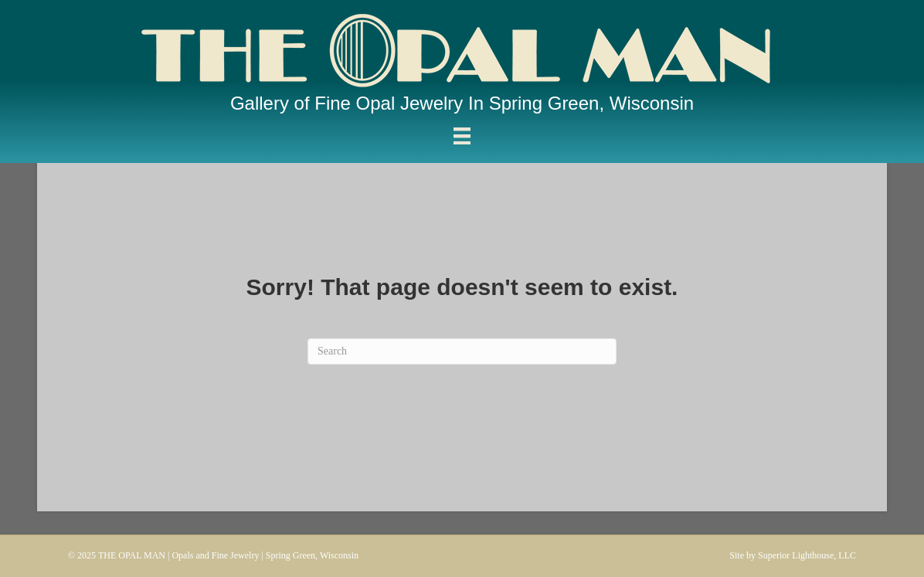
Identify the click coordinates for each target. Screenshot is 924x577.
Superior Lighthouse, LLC (807, 555)
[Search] (462, 351)
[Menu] (462, 136)
